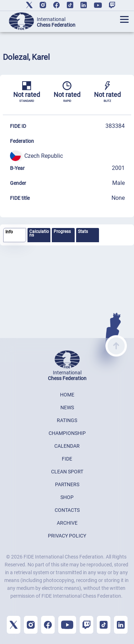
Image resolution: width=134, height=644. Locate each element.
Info (9, 232)
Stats (83, 232)
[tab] (15, 235)
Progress (62, 232)
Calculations (39, 233)
